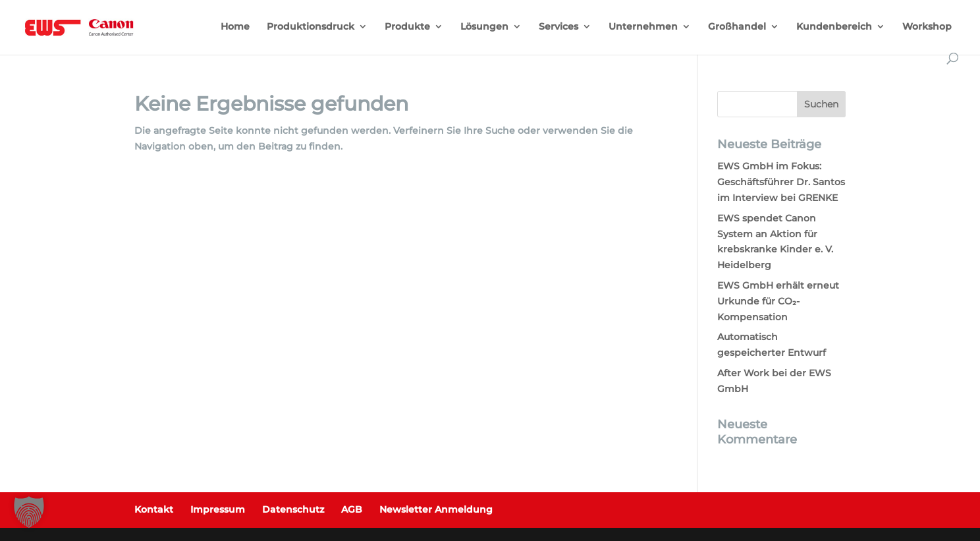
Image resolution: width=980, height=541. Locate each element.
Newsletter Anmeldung (436, 509)
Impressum (218, 509)
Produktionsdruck (311, 27)
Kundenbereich (834, 27)
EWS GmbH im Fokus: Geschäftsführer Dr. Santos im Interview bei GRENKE (781, 182)
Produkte (407, 27)
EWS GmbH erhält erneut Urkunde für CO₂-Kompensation (778, 301)
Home (235, 27)
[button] (29, 512)
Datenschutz (293, 509)
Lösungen (484, 27)
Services (558, 27)
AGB (352, 509)
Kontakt (154, 509)
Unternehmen (643, 27)
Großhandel (737, 27)
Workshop (927, 27)
